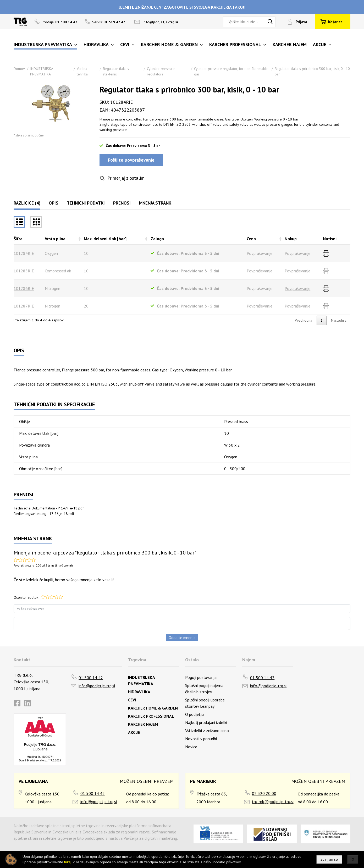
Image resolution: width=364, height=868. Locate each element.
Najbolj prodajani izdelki (206, 722)
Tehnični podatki (86, 203)
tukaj (68, 862)
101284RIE (24, 253)
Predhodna (304, 320)
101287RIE (24, 306)
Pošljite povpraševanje (131, 160)
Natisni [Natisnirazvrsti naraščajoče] (330, 239)
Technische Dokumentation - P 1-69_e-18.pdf (49, 508)
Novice (191, 747)
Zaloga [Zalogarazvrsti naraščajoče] (157, 239)
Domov (19, 69)
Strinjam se (329, 859)
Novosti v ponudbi (201, 739)
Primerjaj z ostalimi (126, 178)
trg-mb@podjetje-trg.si (273, 801)
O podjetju (194, 714)
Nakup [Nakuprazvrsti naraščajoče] (291, 239)
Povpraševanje (297, 253)
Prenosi (122, 203)
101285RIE (24, 271)
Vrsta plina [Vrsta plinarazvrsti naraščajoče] (55, 239)
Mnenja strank (155, 203)
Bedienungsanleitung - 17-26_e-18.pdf (44, 514)
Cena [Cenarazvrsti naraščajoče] (251, 239)
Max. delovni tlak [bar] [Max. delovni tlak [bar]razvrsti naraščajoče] (105, 239)
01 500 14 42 (91, 678)
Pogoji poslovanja (201, 677)
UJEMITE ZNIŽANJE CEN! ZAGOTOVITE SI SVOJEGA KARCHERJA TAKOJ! (182, 7)
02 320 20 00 (264, 793)
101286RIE (24, 288)
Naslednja (339, 320)
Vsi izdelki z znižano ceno (207, 730)
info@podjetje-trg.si (160, 22)
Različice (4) (27, 203)
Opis (54, 203)
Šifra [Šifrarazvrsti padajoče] (18, 239)
